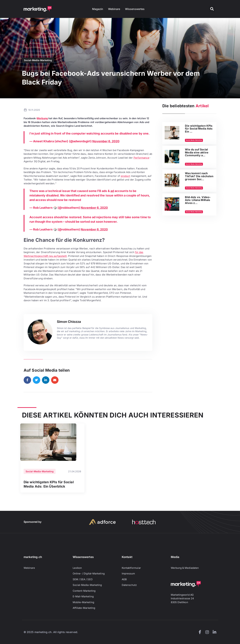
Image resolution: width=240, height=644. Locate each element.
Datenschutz (129, 585)
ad (112, 191)
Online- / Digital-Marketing (89, 574)
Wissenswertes (135, 9)
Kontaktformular (131, 568)
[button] (212, 9)
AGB (124, 579)
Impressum (128, 574)
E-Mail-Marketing (83, 596)
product (125, 176)
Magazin (98, 9)
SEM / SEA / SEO (83, 579)
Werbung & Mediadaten (185, 568)
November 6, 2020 (106, 141)
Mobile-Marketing (83, 602)
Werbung (42, 118)
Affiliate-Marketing (84, 608)
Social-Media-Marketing (38, 60)
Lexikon (77, 568)
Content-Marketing (84, 591)
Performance (141, 158)
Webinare (114, 9)
